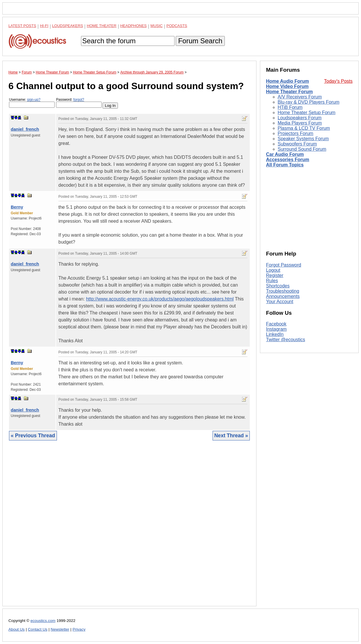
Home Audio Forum (288, 81)
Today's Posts (338, 81)
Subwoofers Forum (297, 144)
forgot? (79, 100)
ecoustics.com (43, 621)
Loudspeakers (68, 26)
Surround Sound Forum (302, 149)
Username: (32, 103)
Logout (273, 270)
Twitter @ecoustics (286, 340)
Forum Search (200, 41)
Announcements (283, 296)
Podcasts (177, 26)
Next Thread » (231, 436)
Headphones (133, 26)
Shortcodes (278, 286)
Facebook (276, 324)
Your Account (280, 302)
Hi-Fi (44, 26)
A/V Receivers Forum (300, 97)
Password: (79, 103)
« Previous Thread (33, 436)
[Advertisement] (129, 528)
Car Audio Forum (285, 154)
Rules (272, 281)
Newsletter (60, 629)
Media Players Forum (300, 123)
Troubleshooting (283, 291)
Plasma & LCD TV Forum (304, 128)
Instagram (276, 329)
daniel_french (25, 129)
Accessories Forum (288, 160)
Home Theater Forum (289, 92)
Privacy (79, 629)
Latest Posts (22, 26)
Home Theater (102, 26)
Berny (17, 207)
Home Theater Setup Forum (307, 113)
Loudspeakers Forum (300, 118)
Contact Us (38, 629)
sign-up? (34, 100)
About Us (17, 629)
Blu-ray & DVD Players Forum (309, 102)
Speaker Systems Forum (303, 139)
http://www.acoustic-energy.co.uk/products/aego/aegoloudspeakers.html (160, 299)
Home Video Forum (287, 86)
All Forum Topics (285, 165)
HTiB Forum (290, 107)
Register (275, 275)
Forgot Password (284, 265)
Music (157, 26)
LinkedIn (275, 334)
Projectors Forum (296, 133)
